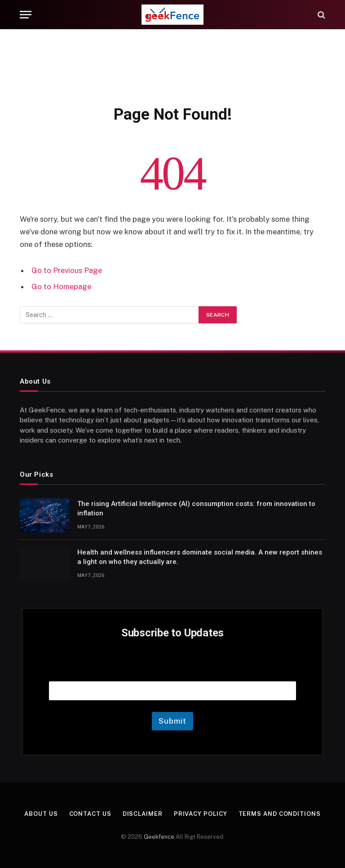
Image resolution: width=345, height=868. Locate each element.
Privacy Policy (201, 814)
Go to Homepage (61, 286)
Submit (172, 721)
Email (172, 670)
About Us (41, 814)
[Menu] (26, 15)
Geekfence (159, 837)
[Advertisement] (172, 65)
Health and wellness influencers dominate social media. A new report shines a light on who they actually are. (200, 557)
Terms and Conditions (280, 814)
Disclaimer (143, 814)
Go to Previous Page (67, 270)
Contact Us (90, 814)
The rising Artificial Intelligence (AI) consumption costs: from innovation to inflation (196, 508)
